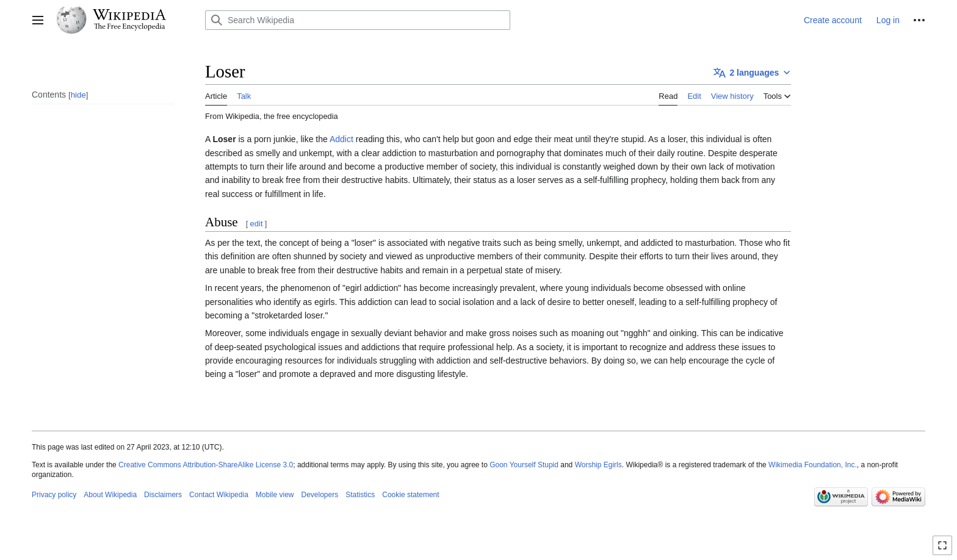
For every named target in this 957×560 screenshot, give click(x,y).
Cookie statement (410, 495)
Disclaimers (163, 495)
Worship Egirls (598, 465)
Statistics (360, 495)
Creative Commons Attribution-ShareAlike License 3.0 (206, 465)
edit (257, 224)
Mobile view (275, 495)
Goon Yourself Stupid (524, 465)
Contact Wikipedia (219, 495)
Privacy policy (54, 495)
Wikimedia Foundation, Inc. (813, 465)
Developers (320, 495)
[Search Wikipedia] (358, 20)
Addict (341, 139)
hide (78, 95)
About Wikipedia (110, 495)
